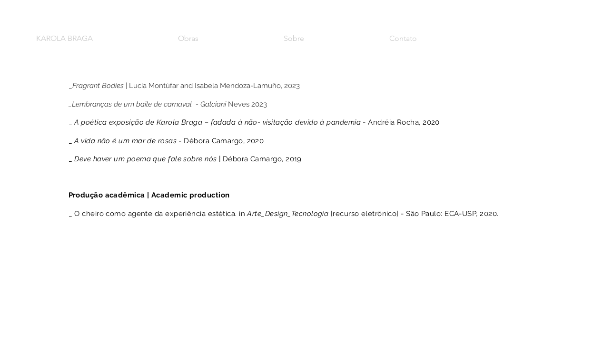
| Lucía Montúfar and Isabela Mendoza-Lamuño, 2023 (186, 86)
